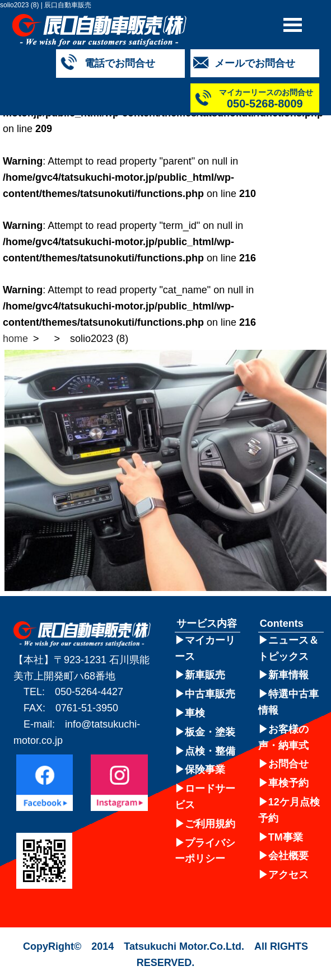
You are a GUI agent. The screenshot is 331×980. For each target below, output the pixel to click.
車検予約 (288, 783)
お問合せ (288, 764)
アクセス (288, 875)
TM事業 (286, 837)
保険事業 (205, 770)
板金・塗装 (210, 732)
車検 (195, 713)
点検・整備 (210, 751)
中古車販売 (210, 694)
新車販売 (205, 675)
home (15, 339)
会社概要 (288, 856)
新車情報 (288, 675)
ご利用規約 (210, 824)
